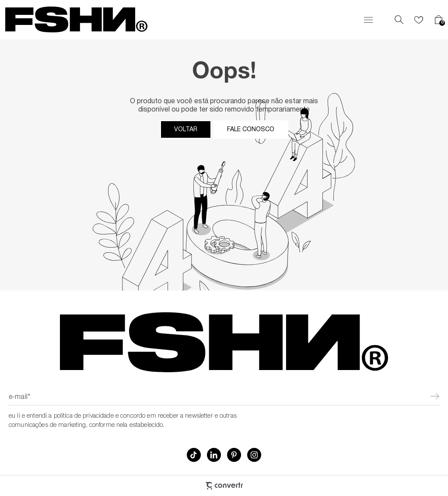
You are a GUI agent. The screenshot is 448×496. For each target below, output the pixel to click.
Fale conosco (251, 129)
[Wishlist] (419, 20)
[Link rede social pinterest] (234, 455)
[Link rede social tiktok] (194, 455)
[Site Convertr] (224, 486)
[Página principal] (76, 20)
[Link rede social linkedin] (214, 455)
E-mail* (19, 398)
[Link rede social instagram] (254, 455)
